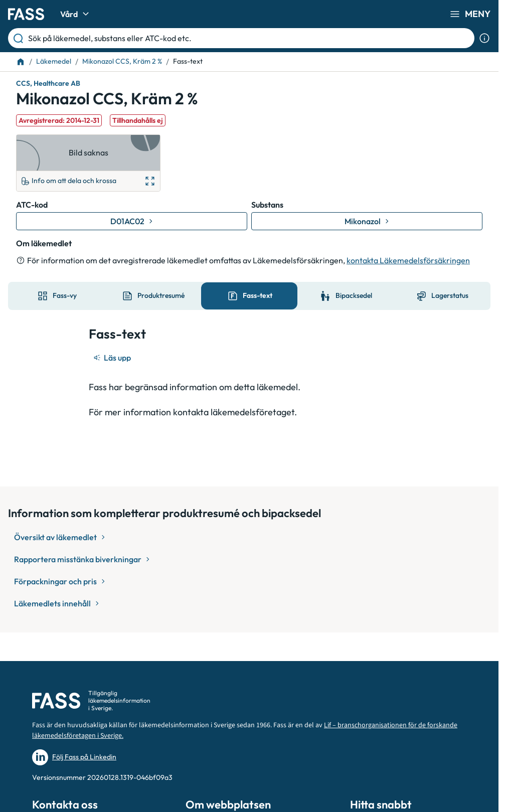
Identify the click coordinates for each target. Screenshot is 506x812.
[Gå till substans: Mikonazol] (367, 221)
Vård (76, 14)
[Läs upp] (113, 358)
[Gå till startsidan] (26, 14)
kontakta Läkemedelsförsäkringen (408, 260)
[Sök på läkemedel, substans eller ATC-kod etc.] (249, 38)
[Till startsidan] (21, 62)
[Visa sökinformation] (484, 38)
